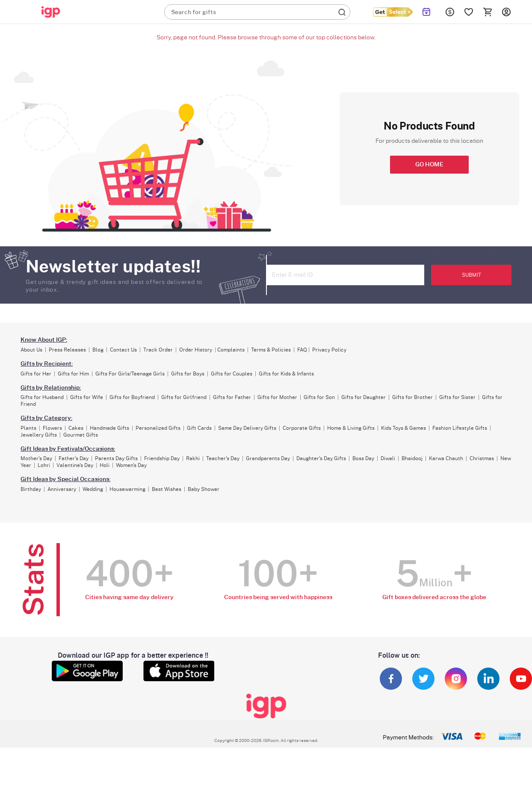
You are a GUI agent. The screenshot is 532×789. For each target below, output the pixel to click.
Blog (98, 350)
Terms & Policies (271, 350)
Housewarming (127, 489)
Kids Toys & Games (403, 428)
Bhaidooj (412, 458)
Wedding (93, 489)
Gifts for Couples (232, 374)
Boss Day (363, 458)
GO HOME (429, 165)
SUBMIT (471, 275)
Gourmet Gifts (81, 435)
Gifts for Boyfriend (132, 397)
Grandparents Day (268, 458)
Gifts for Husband (42, 397)
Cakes (76, 428)
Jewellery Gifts (39, 435)
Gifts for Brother (412, 397)
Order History (196, 350)
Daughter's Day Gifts (321, 458)
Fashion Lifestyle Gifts (460, 428)
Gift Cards (199, 428)
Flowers (52, 428)
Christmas (482, 458)
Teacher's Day (223, 458)
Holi (105, 465)
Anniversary (62, 489)
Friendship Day (162, 458)
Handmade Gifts (109, 428)
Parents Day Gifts (116, 458)
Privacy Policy (329, 350)
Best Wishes (167, 489)
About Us (31, 350)
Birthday (31, 489)
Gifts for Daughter (364, 397)
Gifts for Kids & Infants (286, 374)
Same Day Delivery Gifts (247, 428)
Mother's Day (36, 458)
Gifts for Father (232, 397)
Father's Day (74, 458)
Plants (28, 428)
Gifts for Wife (87, 397)
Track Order (158, 350)
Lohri (44, 465)
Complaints (231, 350)
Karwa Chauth (446, 458)
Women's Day (131, 465)
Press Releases (67, 350)
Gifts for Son (319, 397)
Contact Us (123, 350)
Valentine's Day (75, 465)
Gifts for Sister (457, 397)
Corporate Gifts (302, 428)
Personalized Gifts (158, 428)
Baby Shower (204, 489)
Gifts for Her (36, 374)
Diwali (388, 458)
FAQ (302, 350)
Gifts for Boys (188, 374)
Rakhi (193, 458)
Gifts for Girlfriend (184, 397)
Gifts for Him (73, 374)
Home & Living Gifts (351, 428)
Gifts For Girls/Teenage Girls (130, 374)
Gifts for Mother (277, 397)
